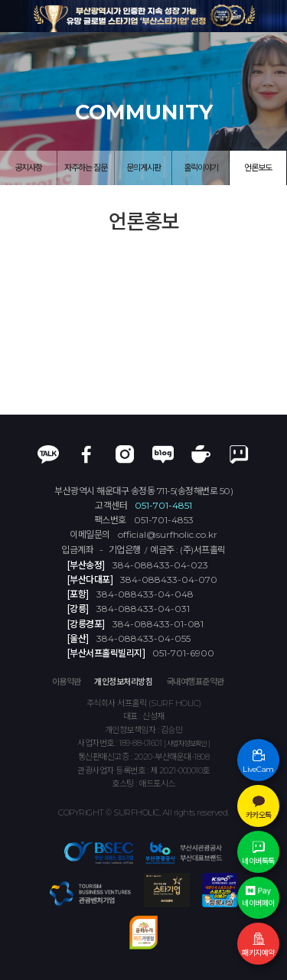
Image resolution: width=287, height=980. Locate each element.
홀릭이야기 (201, 168)
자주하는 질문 (86, 168)
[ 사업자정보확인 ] (187, 743)
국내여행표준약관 (195, 682)
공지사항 (28, 168)
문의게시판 (143, 168)
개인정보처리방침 (123, 682)
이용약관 (67, 682)
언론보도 (258, 168)
